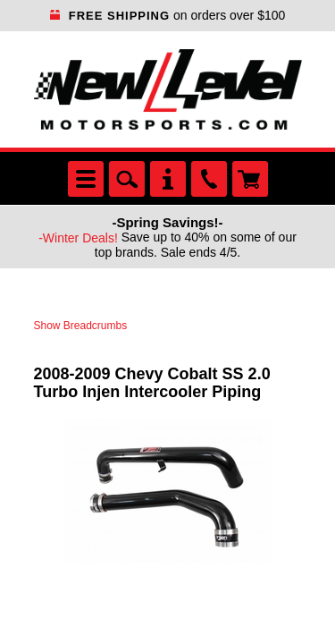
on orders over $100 (168, 15)
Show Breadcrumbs (81, 326)
